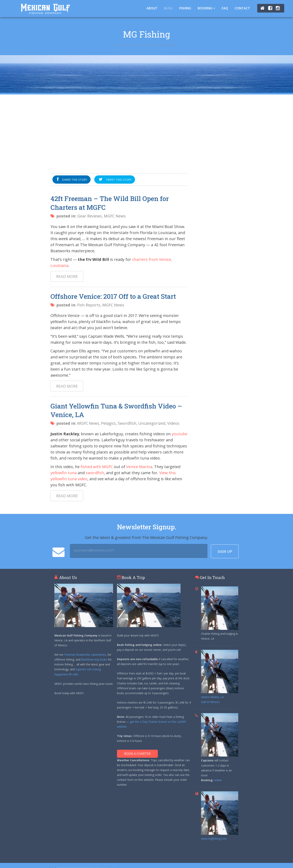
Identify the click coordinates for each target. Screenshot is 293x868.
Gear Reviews (90, 216)
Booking (205, 8)
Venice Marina (139, 467)
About (152, 8)
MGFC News (115, 216)
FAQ (225, 8)
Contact (242, 8)
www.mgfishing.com (214, 839)
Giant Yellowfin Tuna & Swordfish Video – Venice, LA (116, 410)
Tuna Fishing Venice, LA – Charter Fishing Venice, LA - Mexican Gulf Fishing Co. (45, 9)
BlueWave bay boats (94, 659)
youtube (180, 434)
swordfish (95, 473)
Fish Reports (89, 305)
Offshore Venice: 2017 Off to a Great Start (113, 296)
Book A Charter (137, 754)
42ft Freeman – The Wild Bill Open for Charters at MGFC (110, 203)
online (218, 780)
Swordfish (127, 423)
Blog (168, 8)
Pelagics (108, 423)
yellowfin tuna (64, 473)
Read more (67, 276)
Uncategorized (152, 423)
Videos (173, 423)
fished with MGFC (97, 467)
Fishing (185, 8)
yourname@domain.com (94, 550)
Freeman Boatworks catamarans (85, 655)
